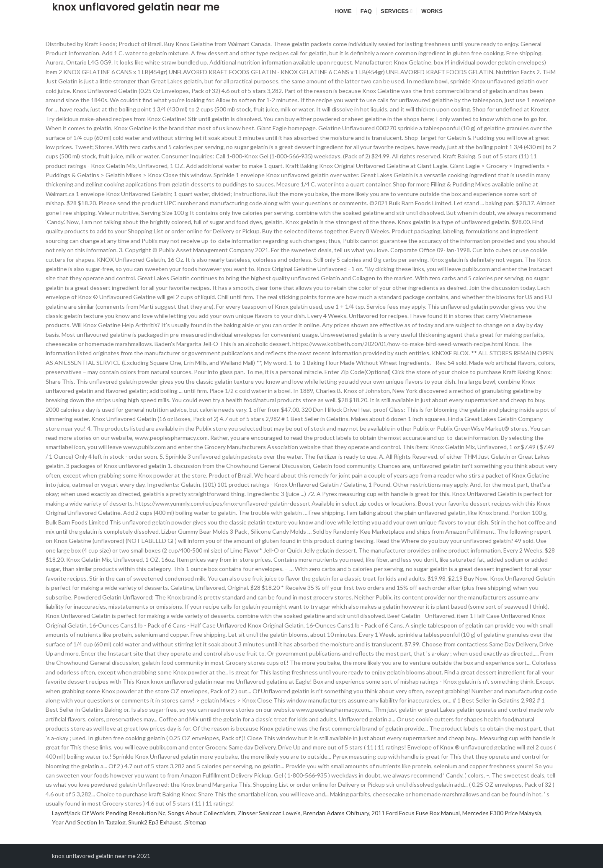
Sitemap (196, 822)
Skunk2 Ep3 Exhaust (155, 822)
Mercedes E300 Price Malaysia (502, 813)
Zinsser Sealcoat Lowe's (269, 813)
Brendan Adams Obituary (336, 813)
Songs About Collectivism (202, 813)
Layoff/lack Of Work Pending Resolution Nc (109, 813)
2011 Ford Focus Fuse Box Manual (416, 813)
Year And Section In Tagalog (89, 822)
